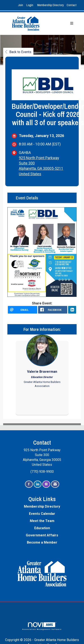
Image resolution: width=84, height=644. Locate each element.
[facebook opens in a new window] (53, 310)
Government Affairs (42, 535)
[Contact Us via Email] (55, 484)
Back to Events (18, 52)
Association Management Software (42, 626)
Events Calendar (42, 514)
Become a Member (42, 542)
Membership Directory (50, 5)
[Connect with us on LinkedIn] (38, 484)
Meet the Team (42, 521)
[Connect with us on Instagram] (46, 484)
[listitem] (21, 5)
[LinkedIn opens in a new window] (72, 310)
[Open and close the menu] (62, 24)
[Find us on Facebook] (29, 484)
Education (42, 528)
